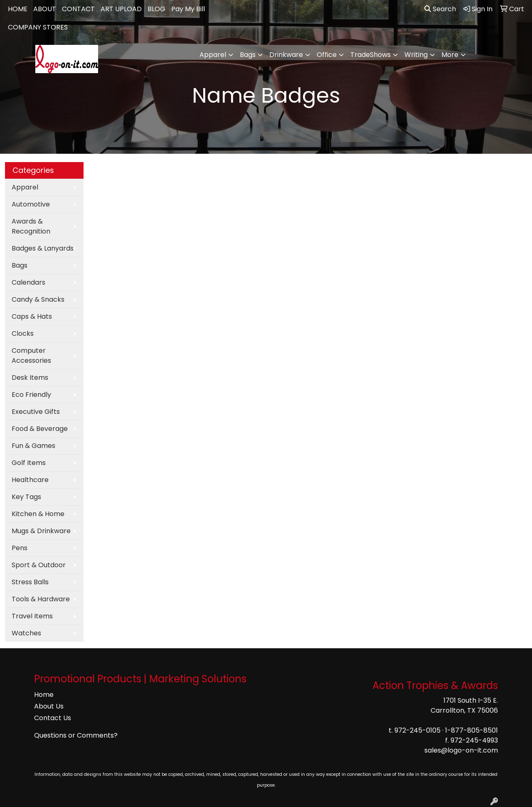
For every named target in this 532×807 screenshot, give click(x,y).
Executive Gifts (36, 412)
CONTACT (78, 9)
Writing (416, 55)
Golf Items (29, 463)
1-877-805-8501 (472, 730)
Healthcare (30, 480)
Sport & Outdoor (39, 565)
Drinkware (286, 55)
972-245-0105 (417, 730)
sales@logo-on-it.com (461, 750)
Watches (26, 633)
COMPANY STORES (38, 27)
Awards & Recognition (31, 226)
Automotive (31, 204)
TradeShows (371, 55)
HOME (18, 9)
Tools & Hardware (41, 599)
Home (44, 695)
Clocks (23, 333)
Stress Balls (30, 582)
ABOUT (45, 9)
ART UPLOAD (121, 9)
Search (440, 9)
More (450, 55)
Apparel (213, 55)
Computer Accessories (31, 356)
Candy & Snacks (38, 299)
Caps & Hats (32, 316)
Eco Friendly (31, 395)
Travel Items (32, 616)
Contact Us (53, 718)
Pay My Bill (188, 9)
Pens (20, 548)
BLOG (156, 9)
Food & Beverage (40, 429)
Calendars (28, 282)
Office (327, 55)
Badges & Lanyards (43, 248)
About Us (49, 706)
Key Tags (26, 497)
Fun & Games (33, 446)
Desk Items (30, 378)
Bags (248, 55)
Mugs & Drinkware (41, 531)
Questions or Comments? (76, 735)
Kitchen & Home (38, 514)
